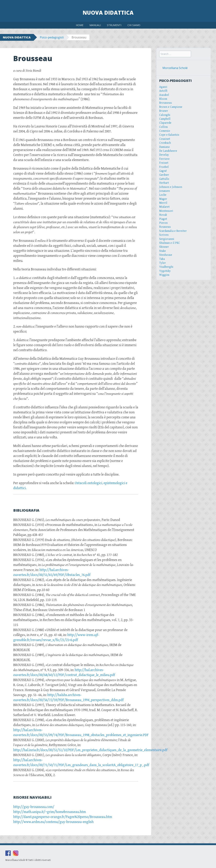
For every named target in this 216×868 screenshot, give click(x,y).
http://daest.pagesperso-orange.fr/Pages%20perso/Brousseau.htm (63, 817)
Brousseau (165, 103)
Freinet (164, 163)
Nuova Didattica (108, 13)
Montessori (166, 211)
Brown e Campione (171, 107)
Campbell (165, 119)
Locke (163, 195)
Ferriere (164, 159)
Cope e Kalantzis (169, 135)
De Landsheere (168, 151)
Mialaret (164, 207)
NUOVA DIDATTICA (17, 37)
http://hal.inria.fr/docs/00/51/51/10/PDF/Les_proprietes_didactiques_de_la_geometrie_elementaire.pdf (90, 750)
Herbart (164, 183)
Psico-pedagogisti (52, 37)
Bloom (163, 99)
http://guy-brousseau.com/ (34, 807)
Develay (164, 155)
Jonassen (164, 191)
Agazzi (163, 87)
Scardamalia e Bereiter (173, 231)
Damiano (164, 147)
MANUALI (95, 25)
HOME (80, 25)
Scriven (164, 235)
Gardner (164, 175)
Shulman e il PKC (170, 243)
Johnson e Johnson (171, 187)
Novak (163, 215)
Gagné (163, 171)
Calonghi (165, 115)
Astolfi (163, 91)
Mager (163, 199)
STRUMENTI (114, 25)
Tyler (163, 263)
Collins (164, 127)
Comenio (165, 131)
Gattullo (164, 179)
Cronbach (165, 143)
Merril (163, 203)
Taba (162, 259)
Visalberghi (166, 267)
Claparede (165, 123)
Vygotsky (165, 271)
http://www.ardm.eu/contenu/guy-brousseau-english (53, 822)
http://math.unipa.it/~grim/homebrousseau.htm (50, 812)
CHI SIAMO (134, 25)
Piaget (163, 219)
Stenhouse (166, 255)
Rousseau (165, 227)
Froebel (164, 167)
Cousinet (165, 139)
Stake (163, 251)
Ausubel (164, 95)
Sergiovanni (167, 239)
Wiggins (164, 275)
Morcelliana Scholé (175, 68)
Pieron (163, 223)
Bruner (164, 111)
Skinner (164, 247)
